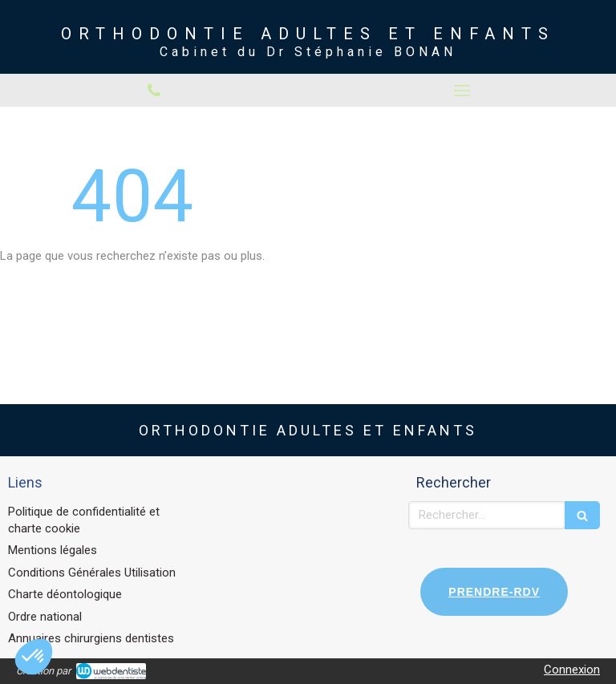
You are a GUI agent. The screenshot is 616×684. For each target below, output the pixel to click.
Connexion (572, 670)
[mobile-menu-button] (462, 91)
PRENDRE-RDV (494, 592)
